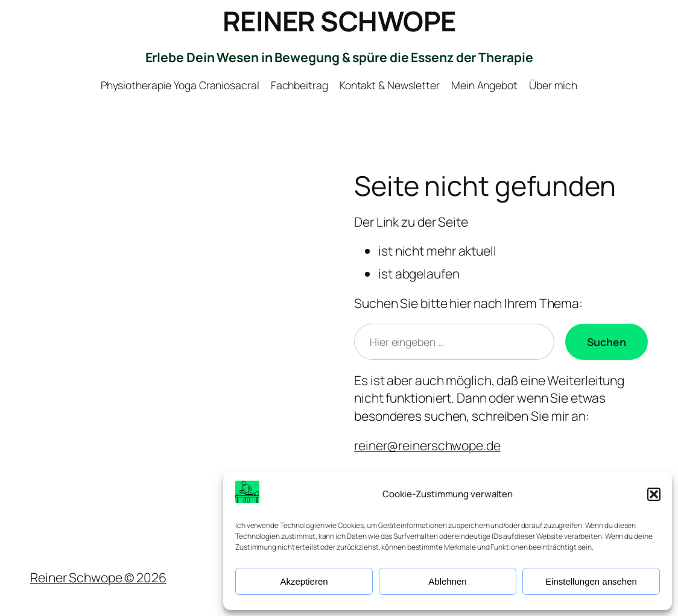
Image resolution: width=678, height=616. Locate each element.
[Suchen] (607, 342)
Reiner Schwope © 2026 (98, 577)
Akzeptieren (304, 581)
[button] (654, 494)
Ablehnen (447, 581)
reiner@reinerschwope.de (427, 445)
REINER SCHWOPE (339, 21)
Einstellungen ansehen (591, 581)
